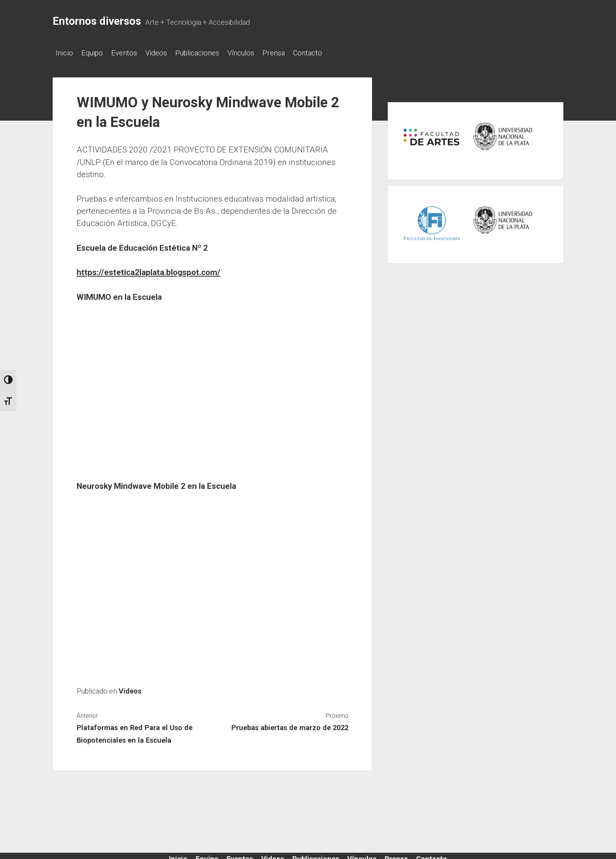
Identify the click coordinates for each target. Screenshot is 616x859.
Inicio (64, 53)
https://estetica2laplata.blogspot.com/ (148, 270)
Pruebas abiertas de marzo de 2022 (290, 725)
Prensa (297, 53)
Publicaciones (213, 53)
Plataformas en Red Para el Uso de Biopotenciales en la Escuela (135, 731)
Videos (168, 53)
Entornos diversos (97, 21)
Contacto (335, 53)
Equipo (96, 53)
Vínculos (260, 53)
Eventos (132, 53)
